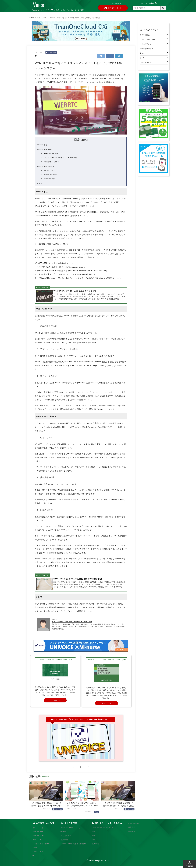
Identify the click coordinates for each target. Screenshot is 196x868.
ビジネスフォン (146, 44)
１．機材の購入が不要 (50, 154)
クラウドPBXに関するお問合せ (73, 845)
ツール (142, 58)
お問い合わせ (133, 826)
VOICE (32, 18)
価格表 (64, 834)
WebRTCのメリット (45, 150)
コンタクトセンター (147, 39)
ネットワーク (42, 18)
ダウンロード (55, 702)
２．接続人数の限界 (49, 176)
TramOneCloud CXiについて (101, 830)
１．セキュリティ (48, 172)
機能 (92, 838)
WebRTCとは (42, 145)
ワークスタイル (146, 62)
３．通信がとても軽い (50, 163)
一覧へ (81, 769)
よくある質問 (66, 838)
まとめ (40, 185)
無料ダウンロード (113, 8)
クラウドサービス (146, 49)
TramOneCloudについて (70, 830)
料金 (92, 841)
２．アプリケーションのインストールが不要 (59, 158)
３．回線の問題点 (48, 180)
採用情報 (131, 833)
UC (97, 814)
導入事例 (65, 841)
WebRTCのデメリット (46, 168)
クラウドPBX (58, 811)
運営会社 (131, 830)
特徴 (92, 834)
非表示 (84, 140)
